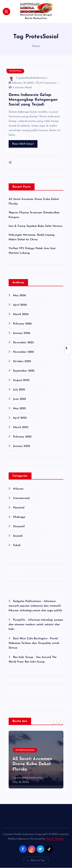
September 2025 (24, 371)
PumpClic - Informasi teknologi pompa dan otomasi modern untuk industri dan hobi (36, 625)
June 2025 (19, 399)
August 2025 (21, 380)
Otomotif (19, 527)
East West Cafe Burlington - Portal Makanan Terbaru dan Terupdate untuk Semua (34, 643)
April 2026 (20, 305)
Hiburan (18, 489)
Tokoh (17, 545)
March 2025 (21, 427)
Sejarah (18, 536)
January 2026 (22, 333)
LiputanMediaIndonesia (27, 78)
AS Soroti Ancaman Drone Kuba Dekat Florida (32, 764)
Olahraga (19, 517)
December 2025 (23, 343)
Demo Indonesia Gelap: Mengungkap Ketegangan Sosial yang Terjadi (33, 100)
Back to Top (36, 861)
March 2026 (21, 314)
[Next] (60, 721)
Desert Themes (55, 839)
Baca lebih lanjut (23, 144)
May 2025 (19, 409)
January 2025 (22, 446)
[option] (36, 760)
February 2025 (22, 437)
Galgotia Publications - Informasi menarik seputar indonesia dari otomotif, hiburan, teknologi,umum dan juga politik (35, 606)
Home (36, 46)
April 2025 (20, 418)
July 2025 (19, 390)
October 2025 (22, 361)
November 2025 (23, 352)
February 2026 (22, 324)
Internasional (21, 498)
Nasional (15, 71)
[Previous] (54, 721)
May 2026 (19, 296)
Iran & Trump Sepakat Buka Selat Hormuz (36, 226)
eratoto (13, 693)
